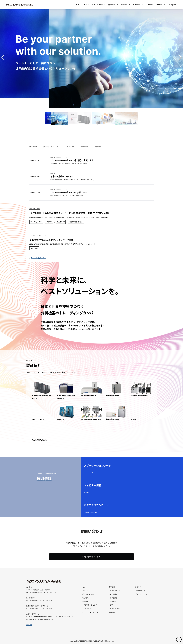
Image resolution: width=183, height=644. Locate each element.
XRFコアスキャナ (38, 419)
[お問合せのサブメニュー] (165, 5)
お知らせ (53, 157)
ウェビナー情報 (35, 209)
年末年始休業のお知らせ (62, 176)
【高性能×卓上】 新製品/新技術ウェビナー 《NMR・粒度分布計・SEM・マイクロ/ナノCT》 (69, 213)
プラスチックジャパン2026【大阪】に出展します (72, 160)
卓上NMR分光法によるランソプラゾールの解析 (51, 240)
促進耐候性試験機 (113, 419)
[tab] (51, 146)
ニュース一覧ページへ (38, 258)
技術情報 (124, 5)
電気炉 (133, 419)
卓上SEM (49, 222)
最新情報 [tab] (33, 146)
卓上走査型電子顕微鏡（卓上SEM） (41, 397)
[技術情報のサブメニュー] (130, 5)
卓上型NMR (61, 222)
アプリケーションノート (38, 235)
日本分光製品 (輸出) (39, 440)
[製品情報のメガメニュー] (117, 5)
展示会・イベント (63, 157)
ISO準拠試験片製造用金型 (91, 419)
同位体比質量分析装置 (139, 396)
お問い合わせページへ (91, 557)
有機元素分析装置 (113, 396)
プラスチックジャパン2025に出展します (69, 192)
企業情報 (137, 5)
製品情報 (111, 5)
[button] (180, 57)
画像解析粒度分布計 (76, 222)
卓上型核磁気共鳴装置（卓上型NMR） (66, 397)
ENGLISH (29, 625)
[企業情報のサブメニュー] (142, 5)
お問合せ (159, 5)
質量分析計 (61, 419)
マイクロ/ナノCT (36, 222)
